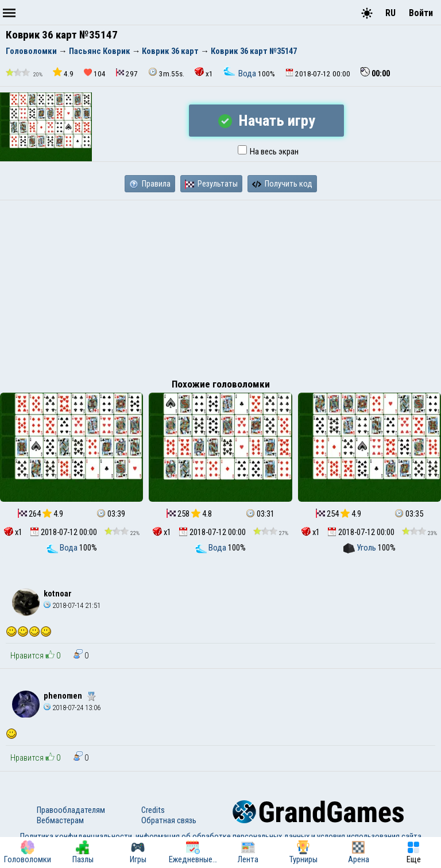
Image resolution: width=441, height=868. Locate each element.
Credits (153, 810)
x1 (204, 73)
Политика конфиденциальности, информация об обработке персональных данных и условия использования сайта (221, 836)
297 (127, 73)
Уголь (361, 548)
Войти (421, 13)
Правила (150, 184)
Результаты (211, 184)
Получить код (282, 184)
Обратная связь (169, 820)
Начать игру (267, 121)
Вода (241, 73)
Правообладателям (71, 810)
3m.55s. (166, 73)
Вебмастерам (60, 820)
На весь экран (268, 152)
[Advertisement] (220, 286)
